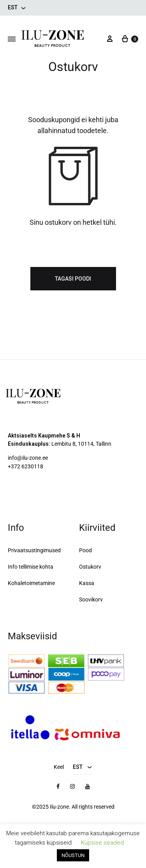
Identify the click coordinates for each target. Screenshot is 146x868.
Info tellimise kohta (31, 567)
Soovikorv (91, 599)
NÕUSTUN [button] (73, 855)
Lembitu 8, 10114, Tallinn (81, 444)
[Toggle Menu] (12, 39)
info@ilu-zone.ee (28, 458)
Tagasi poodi (73, 279)
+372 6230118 (26, 466)
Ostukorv (90, 567)
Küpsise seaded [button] (102, 843)
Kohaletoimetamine (31, 583)
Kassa (87, 583)
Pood (85, 550)
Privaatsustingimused (34, 550)
